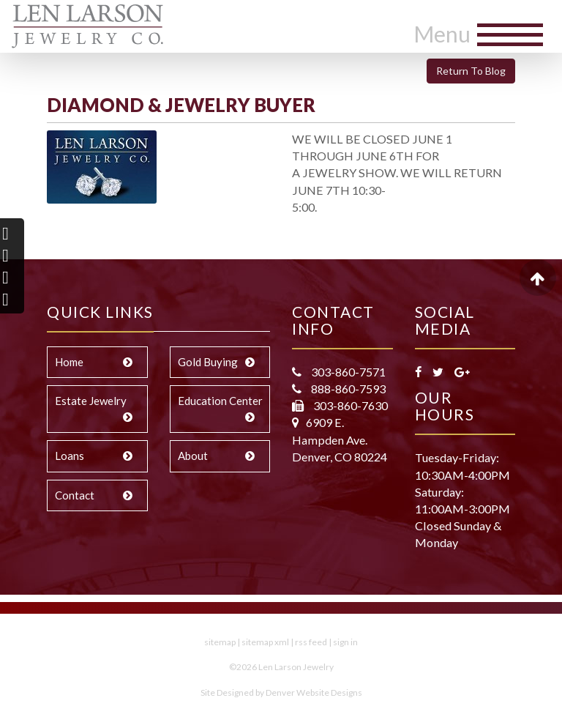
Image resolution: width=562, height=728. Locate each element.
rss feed (311, 642)
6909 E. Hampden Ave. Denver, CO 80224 (340, 439)
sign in (345, 642)
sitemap (220, 642)
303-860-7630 (349, 405)
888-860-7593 (347, 389)
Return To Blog (471, 71)
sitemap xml (265, 642)
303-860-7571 (347, 372)
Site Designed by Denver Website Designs (281, 692)
